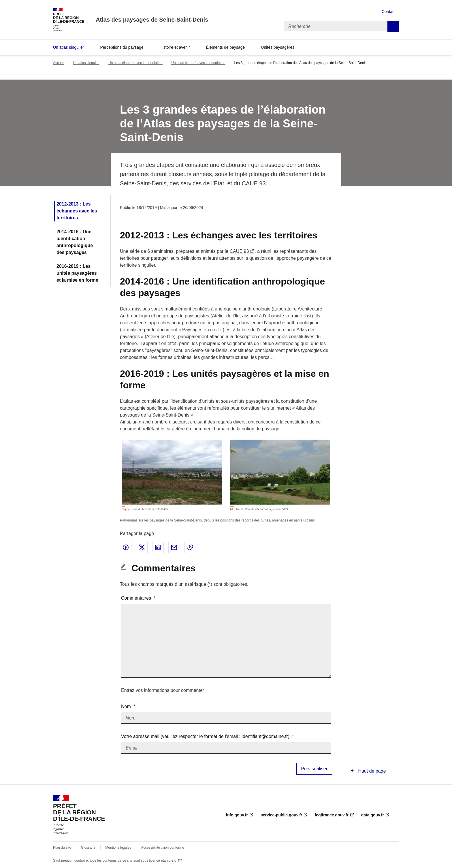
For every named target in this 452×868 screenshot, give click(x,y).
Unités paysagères (278, 47)
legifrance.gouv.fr (332, 815)
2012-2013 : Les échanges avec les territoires (77, 211)
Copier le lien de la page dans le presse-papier (190, 547)
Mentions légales (118, 848)
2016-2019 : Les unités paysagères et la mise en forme (77, 273)
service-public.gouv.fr (281, 815)
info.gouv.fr (237, 815)
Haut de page (371, 771)
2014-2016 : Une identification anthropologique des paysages (75, 242)
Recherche (393, 27)
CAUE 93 (239, 251)
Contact (389, 12)
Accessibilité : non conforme (162, 848)
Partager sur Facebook (126, 547)
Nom (128, 706)
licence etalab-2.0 (163, 861)
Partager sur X (142, 547)
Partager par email (174, 547)
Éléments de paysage (226, 47)
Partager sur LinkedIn (158, 547)
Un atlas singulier (68, 47)
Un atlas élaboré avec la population (135, 63)
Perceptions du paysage (122, 47)
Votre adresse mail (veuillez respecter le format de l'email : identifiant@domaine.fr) (207, 736)
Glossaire (88, 848)
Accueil (59, 63)
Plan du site (62, 848)
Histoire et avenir (175, 47)
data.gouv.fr (373, 815)
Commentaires (138, 598)
